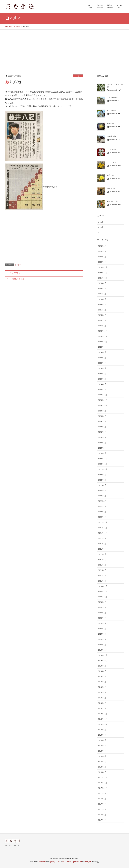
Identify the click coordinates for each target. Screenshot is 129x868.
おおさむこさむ (113, 201)
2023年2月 (102, 448)
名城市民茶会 (112, 97)
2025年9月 (102, 283)
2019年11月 (102, 655)
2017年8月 (102, 799)
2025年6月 (102, 299)
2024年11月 (102, 336)
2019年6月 (102, 682)
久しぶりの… (112, 162)
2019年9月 (102, 666)
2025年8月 (102, 288)
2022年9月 (102, 475)
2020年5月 (102, 623)
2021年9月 (102, 538)
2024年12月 (102, 331)
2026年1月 (102, 262)
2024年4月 (102, 374)
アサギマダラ (15, 273)
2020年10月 (102, 597)
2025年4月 (102, 310)
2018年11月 (102, 719)
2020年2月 (102, 639)
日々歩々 (78, 76)
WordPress (42, 862)
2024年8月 (102, 352)
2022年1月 (102, 517)
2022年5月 (102, 496)
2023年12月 (102, 395)
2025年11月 (102, 273)
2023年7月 (102, 421)
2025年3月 (102, 315)
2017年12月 (102, 777)
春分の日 (110, 123)
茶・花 (100, 227)
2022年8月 (102, 480)
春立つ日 (110, 175)
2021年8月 (102, 544)
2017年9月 (102, 793)
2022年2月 (102, 512)
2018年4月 (102, 756)
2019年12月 (102, 650)
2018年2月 (102, 767)
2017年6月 (102, 809)
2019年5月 (102, 687)
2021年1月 (102, 581)
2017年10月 (102, 788)
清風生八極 (111, 136)
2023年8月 (102, 416)
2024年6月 (102, 363)
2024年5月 (102, 368)
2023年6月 (102, 427)
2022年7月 (102, 485)
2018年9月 (102, 730)
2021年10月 (102, 533)
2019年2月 (102, 703)
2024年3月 (102, 379)
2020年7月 (102, 613)
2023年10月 (102, 405)
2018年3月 (102, 762)
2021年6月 (102, 554)
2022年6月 (102, 490)
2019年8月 (102, 671)
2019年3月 (102, 698)
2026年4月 (102, 246)
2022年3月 (102, 506)
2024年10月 (102, 342)
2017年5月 (102, 815)
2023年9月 (102, 411)
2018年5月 (102, 751)
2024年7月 (102, 358)
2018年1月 (102, 772)
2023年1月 (102, 453)
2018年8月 (102, 735)
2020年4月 (102, 629)
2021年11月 (102, 528)
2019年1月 (102, 708)
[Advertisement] (64, 48)
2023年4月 (102, 437)
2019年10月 (102, 661)
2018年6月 (102, 746)
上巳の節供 (111, 149)
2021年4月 (102, 565)
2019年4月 (102, 692)
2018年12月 (102, 714)
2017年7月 (102, 804)
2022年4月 (102, 501)
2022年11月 (102, 464)
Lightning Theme (55, 862)
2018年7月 (102, 740)
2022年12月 (102, 459)
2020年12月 (102, 586)
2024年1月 (102, 389)
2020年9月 (102, 602)
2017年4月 (102, 820)
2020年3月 (102, 634)
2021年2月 (102, 575)
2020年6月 (102, 618)
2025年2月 (102, 320)
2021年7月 (102, 549)
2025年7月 (102, 294)
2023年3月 (102, 443)
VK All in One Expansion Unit (72, 862)
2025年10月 (102, 278)
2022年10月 (102, 469)
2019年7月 (102, 676)
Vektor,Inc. (88, 862)
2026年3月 (102, 251)
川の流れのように (17, 279)
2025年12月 (102, 267)
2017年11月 (102, 783)
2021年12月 (102, 522)
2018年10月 (102, 724)
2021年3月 (102, 570)
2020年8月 (102, 607)
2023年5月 (102, 432)
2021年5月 (102, 560)
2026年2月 (102, 257)
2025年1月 (102, 326)
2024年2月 (102, 384)
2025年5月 (102, 305)
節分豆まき (111, 188)
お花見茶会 (111, 110)
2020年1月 (102, 645)
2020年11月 (102, 592)
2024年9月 (102, 347)
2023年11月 (102, 400)
